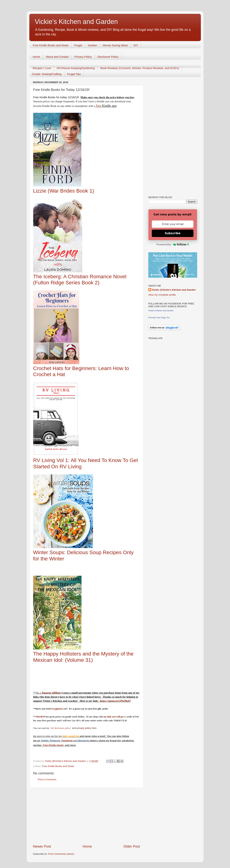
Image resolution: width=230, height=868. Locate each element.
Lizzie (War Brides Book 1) (64, 191)
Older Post (132, 846)
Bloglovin (84, 741)
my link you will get (114, 717)
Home (36, 57)
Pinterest (55, 741)
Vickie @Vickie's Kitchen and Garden (174, 290)
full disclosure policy (61, 728)
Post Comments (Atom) (61, 854)
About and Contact (57, 57)
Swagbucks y (58, 709)
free (98, 106)
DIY (136, 45)
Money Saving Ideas (115, 45)
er (47, 741)
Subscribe (173, 233)
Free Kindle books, (54, 745)
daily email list (71, 736)
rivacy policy (85, 728)
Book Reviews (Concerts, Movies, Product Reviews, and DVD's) (140, 68)
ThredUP (41, 717)
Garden (92, 45)
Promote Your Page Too (159, 318)
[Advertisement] (87, 816)
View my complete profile (162, 295)
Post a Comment (47, 779)
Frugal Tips (74, 74)
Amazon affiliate (51, 693)
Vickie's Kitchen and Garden (76, 22)
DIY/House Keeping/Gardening (76, 68)
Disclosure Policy (108, 57)
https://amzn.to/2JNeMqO (115, 701)
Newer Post (42, 846)
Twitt (44, 741)
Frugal (78, 45)
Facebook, (67, 741)
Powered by (173, 244)
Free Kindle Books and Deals (51, 45)
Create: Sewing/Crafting (47, 74)
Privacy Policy (83, 57)
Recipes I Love (42, 68)
